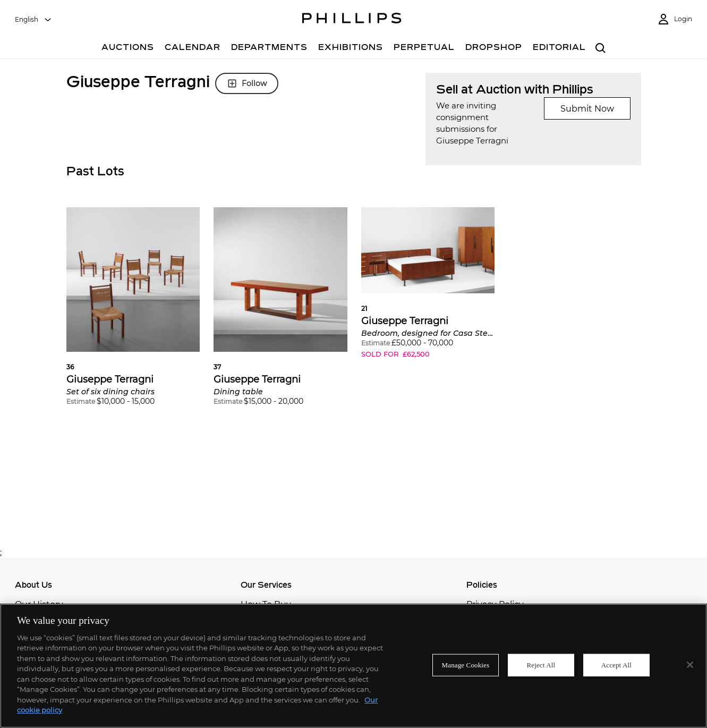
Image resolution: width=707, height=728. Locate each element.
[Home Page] (352, 20)
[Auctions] (128, 49)
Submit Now (587, 109)
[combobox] (33, 20)
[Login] (675, 19)
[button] (133, 315)
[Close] (690, 665)
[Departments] (269, 49)
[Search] (601, 49)
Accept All (616, 665)
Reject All (541, 665)
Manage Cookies (466, 665)
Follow (247, 83)
